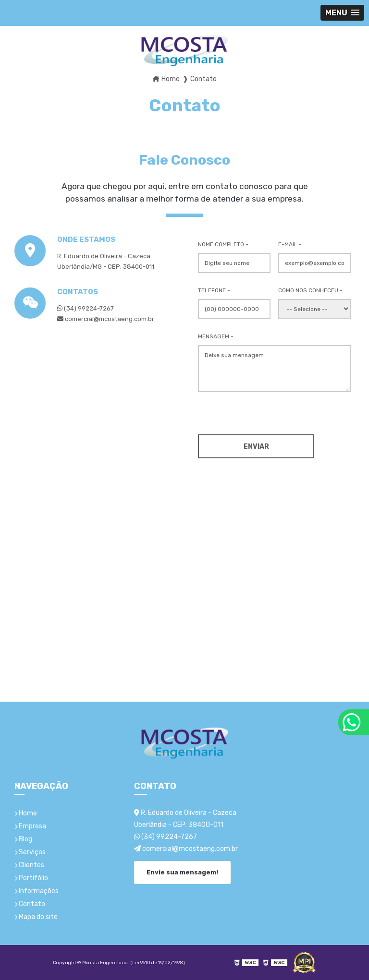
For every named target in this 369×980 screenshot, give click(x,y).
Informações (37, 891)
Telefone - (214, 290)
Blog (23, 839)
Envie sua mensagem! (182, 872)
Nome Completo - (223, 244)
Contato (30, 904)
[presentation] (256, 412)
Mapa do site (36, 917)
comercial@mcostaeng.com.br (186, 849)
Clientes (29, 865)
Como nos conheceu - (310, 290)
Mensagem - (216, 336)
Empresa (30, 826)
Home (26, 813)
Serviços (30, 852)
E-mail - (290, 244)
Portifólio (31, 878)
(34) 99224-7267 (86, 308)
